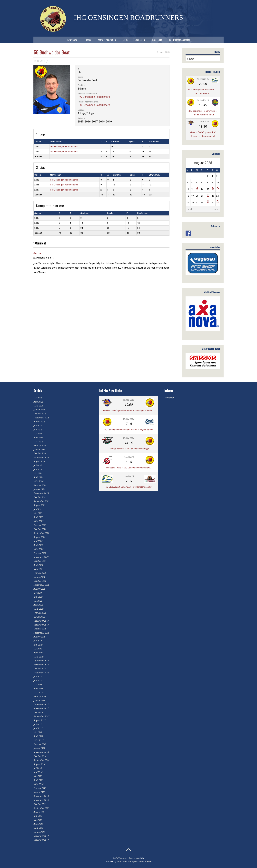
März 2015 (38, 828)
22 (208, 196)
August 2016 (39, 764)
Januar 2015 (39, 832)
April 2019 (38, 653)
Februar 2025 (40, 446)
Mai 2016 (38, 776)
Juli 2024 (37, 465)
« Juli (190, 209)
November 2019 (41, 625)
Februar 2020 (40, 613)
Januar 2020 (39, 617)
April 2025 (38, 438)
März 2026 (38, 406)
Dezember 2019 (41, 621)
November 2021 (41, 557)
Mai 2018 (38, 685)
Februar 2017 (40, 744)
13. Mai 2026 (203, 79)
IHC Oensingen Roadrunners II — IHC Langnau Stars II (128, 430)
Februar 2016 (40, 788)
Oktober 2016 (40, 756)
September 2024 (41, 458)
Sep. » (215, 209)
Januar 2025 (39, 449)
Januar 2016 (39, 792)
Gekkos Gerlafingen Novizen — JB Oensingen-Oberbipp (128, 410)
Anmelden (169, 398)
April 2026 (38, 402)
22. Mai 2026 (203, 122)
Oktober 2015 (40, 804)
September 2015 (41, 808)
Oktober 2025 (40, 414)
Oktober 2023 (40, 497)
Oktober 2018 (40, 669)
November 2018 (41, 665)
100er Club (157, 40)
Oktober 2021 (40, 561)
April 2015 (38, 824)
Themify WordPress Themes (140, 861)
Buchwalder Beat (52, 52)
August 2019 (39, 637)
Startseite (72, 40)
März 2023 (38, 521)
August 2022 (39, 537)
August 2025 (39, 422)
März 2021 (38, 569)
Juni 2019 (38, 645)
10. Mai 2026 (128, 419)
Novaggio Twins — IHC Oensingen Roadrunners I (128, 468)
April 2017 (38, 736)
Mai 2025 (38, 434)
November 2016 (41, 752)
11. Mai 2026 (128, 400)
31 (217, 202)
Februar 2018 (40, 697)
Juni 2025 (38, 430)
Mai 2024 (38, 473)
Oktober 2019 (40, 629)
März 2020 (38, 609)
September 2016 (41, 760)
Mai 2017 (38, 732)
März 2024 (38, 481)
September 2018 (41, 673)
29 (208, 202)
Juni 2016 (38, 772)
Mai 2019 (38, 649)
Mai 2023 (38, 513)
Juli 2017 (37, 724)
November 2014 (41, 840)
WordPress (121, 861)
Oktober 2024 (40, 453)
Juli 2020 (37, 593)
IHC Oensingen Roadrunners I (95, 97)
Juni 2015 (38, 816)
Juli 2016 (37, 768)
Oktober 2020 (40, 581)
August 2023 (39, 505)
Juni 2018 (38, 681)
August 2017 (39, 720)
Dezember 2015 (41, 796)
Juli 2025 (37, 426)
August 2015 (39, 812)
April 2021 (38, 565)
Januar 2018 (39, 701)
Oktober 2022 (40, 529)
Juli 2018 (37, 677)
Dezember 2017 (41, 704)
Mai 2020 (38, 601)
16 (213, 189)
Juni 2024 (38, 469)
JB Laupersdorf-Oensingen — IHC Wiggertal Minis (128, 487)
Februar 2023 (40, 525)
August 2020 (39, 589)
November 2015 (41, 800)
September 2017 (41, 716)
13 (197, 189)
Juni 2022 (38, 541)
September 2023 (41, 501)
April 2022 (38, 545)
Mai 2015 (38, 820)
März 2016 (38, 784)
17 (217, 189)
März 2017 (38, 740)
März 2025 (38, 442)
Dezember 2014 (41, 836)
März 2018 (38, 692)
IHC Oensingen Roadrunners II (95, 105)
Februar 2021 (40, 573)
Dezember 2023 (41, 493)
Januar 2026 (39, 410)
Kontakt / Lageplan (107, 40)
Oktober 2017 (40, 712)
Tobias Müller (39, 61)
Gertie (37, 253)
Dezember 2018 (41, 661)
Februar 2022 (40, 553)
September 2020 (41, 585)
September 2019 (41, 633)
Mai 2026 (38, 398)
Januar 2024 (39, 489)
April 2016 (38, 780)
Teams (88, 40)
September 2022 (41, 533)
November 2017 (41, 708)
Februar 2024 (40, 485)
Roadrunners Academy (179, 40)
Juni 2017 (38, 728)
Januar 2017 (39, 748)
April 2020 (38, 605)
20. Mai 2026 (203, 100)
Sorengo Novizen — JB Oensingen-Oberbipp (128, 449)
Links (125, 40)
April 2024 (38, 477)
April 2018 (38, 689)
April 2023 (38, 517)
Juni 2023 (38, 509)
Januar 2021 (39, 577)
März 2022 (38, 549)
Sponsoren (140, 40)
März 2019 (38, 657)
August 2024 (39, 461)
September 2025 (41, 418)
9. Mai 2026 (128, 457)
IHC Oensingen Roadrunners (128, 858)
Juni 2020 (38, 597)
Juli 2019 (37, 641)
